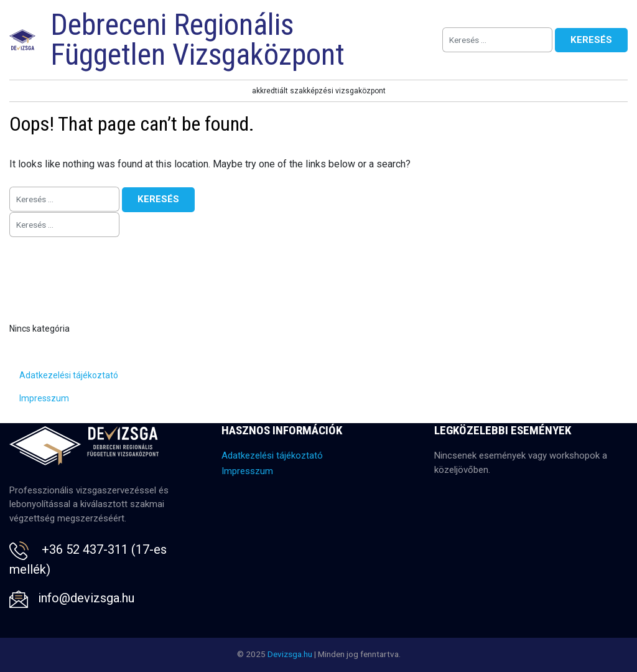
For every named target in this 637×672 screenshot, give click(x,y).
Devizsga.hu (290, 654)
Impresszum (44, 398)
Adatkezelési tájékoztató (69, 375)
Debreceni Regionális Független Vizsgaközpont (198, 40)
